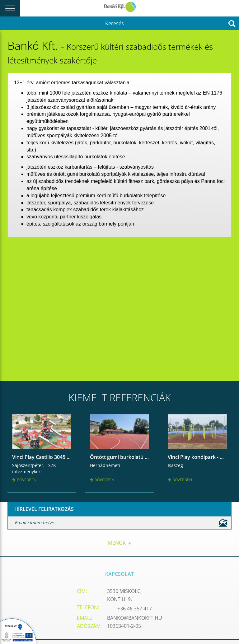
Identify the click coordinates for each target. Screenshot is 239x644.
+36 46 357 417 (135, 609)
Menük (119, 543)
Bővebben (24, 480)
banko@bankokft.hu (135, 618)
